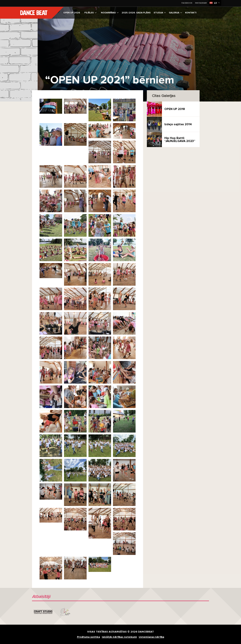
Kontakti (191, 13)
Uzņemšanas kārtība (151, 637)
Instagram (201, 3)
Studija (160, 13)
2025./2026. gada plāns (136, 13)
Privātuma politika (88, 637)
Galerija (175, 13)
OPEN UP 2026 (72, 13)
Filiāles (90, 13)
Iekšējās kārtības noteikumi (119, 637)
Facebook (187, 3)
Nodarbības (110, 13)
